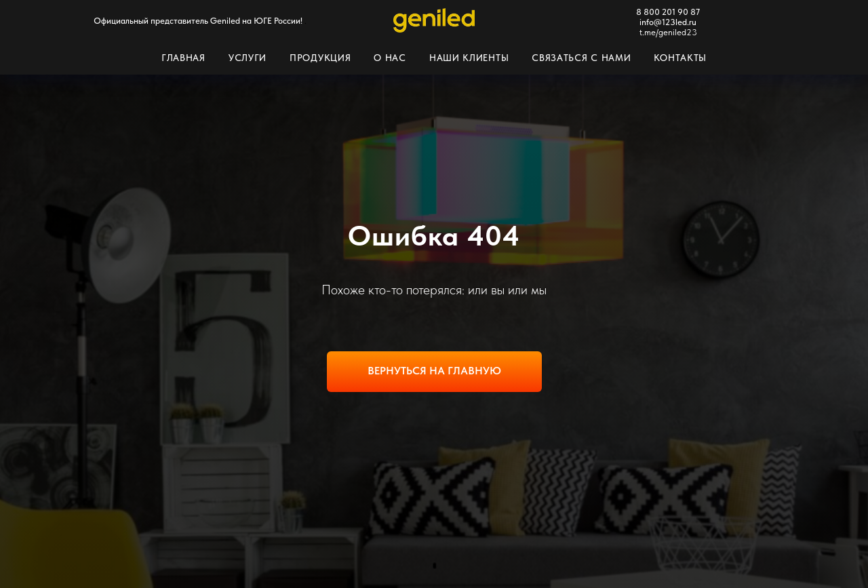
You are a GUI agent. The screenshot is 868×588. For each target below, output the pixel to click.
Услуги (248, 58)
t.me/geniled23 (668, 32)
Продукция (320, 58)
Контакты (680, 58)
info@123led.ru (668, 22)
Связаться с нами (581, 58)
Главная (183, 58)
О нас (390, 58)
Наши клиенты (469, 58)
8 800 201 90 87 (668, 12)
